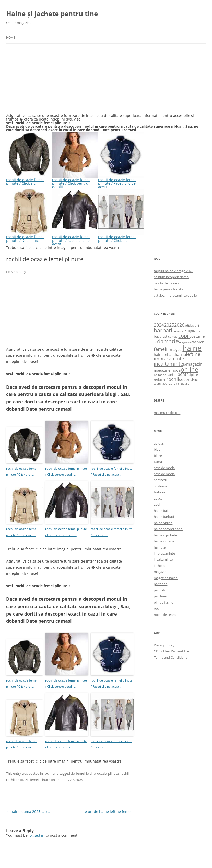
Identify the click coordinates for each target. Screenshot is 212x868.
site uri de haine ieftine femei (108, 812)
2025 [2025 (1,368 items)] (169, 325)
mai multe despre (167, 413)
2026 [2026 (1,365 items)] (179, 325)
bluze (158, 456)
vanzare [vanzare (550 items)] (170, 384)
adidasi (159, 443)
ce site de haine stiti (169, 283)
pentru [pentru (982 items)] (184, 374)
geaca (158, 498)
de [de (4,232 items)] (175, 341)
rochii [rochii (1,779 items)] (173, 379)
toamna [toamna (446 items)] (159, 384)
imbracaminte (164, 553)
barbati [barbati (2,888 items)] (163, 330)
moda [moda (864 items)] (175, 370)
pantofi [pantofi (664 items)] (172, 375)
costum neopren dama (171, 277)
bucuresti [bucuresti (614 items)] (161, 336)
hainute (160, 547)
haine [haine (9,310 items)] (192, 348)
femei (80, 773)
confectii (160, 480)
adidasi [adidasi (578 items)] (190, 325)
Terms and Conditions (170, 657)
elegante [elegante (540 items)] (185, 342)
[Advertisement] (44, 82)
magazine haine (166, 578)
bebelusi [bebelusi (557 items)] (178, 331)
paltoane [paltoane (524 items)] (160, 375)
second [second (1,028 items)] (186, 379)
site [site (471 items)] (195, 380)
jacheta (159, 566)
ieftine (91, 773)
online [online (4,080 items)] (189, 369)
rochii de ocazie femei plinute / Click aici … (29, 180)
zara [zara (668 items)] (186, 383)
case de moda (164, 474)
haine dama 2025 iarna (28, 812)
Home (11, 38)
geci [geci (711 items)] (179, 349)
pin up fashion (165, 602)
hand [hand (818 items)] (172, 355)
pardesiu (160, 596)
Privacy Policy (164, 645)
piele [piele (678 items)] (194, 375)
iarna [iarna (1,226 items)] (181, 354)
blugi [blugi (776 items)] (189, 331)
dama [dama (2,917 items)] (164, 341)
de (73, 773)
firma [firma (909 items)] (171, 349)
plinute (113, 773)
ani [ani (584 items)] (197, 325)
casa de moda (164, 468)
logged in (37, 835)
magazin (160, 572)
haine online (163, 523)
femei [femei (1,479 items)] (160, 349)
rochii (48, 773)
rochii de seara (165, 615)
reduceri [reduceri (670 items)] (160, 380)
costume (160, 486)
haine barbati (164, 517)
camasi (159, 462)
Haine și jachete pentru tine (52, 14)
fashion (159, 492)
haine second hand (168, 529)
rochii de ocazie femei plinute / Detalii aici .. (29, 237)
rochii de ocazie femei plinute (28, 780)
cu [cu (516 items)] (155, 342)
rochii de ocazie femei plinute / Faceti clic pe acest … (121, 182)
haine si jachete (165, 535)
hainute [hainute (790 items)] (160, 355)
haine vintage (164, 541)
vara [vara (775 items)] (179, 383)
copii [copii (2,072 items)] (184, 336)
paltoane (161, 584)
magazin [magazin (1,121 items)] (194, 364)
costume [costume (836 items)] (197, 336)
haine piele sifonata (168, 289)
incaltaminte (163, 559)
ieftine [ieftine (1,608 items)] (193, 354)
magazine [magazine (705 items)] (162, 370)
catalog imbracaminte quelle (175, 295)
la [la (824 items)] (185, 364)
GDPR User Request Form (173, 651)
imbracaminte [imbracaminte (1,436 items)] (169, 359)
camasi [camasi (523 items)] (173, 336)
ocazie (102, 773)
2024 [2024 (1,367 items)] (159, 325)
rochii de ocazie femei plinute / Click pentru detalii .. (75, 182)
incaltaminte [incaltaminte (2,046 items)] (168, 364)
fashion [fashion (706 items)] (198, 342)
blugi (157, 449)
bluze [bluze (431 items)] (197, 331)
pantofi (159, 590)
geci (157, 504)
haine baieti (163, 511)
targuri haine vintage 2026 (173, 271)
